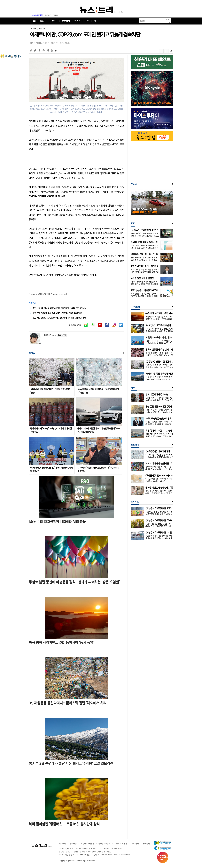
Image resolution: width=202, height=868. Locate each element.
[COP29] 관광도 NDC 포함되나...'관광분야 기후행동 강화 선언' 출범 (59, 318)
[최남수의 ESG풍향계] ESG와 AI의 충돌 (57, 522)
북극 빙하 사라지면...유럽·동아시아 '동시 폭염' (61, 643)
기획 (87, 21)
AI (95, 21)
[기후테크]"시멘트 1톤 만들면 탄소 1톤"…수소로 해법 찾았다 (98, 469)
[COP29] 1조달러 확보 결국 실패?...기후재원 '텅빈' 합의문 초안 (58, 313)
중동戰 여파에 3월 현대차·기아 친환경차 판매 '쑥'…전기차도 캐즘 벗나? (99, 430)
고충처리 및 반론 (121, 844)
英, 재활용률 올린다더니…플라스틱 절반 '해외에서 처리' (68, 703)
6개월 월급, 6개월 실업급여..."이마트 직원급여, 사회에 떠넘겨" (51, 469)
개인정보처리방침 (88, 844)
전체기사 (55, 15)
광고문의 (146, 844)
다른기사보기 (62, 335)
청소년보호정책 (104, 844)
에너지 (77, 21)
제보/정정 (135, 844)
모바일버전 (48, 15)
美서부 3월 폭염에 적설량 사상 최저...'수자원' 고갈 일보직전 (71, 764)
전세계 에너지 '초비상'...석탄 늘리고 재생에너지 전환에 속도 (51, 430)
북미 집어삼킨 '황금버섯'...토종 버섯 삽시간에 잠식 (64, 824)
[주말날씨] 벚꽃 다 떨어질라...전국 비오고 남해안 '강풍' (50, 391)
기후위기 (53, 21)
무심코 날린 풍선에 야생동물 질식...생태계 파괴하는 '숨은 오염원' (74, 582)
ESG (42, 21)
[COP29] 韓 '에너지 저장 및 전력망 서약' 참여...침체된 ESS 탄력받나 (60, 308)
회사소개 (62, 844)
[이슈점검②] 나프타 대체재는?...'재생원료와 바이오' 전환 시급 (98, 391)
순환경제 (66, 21)
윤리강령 (73, 844)
